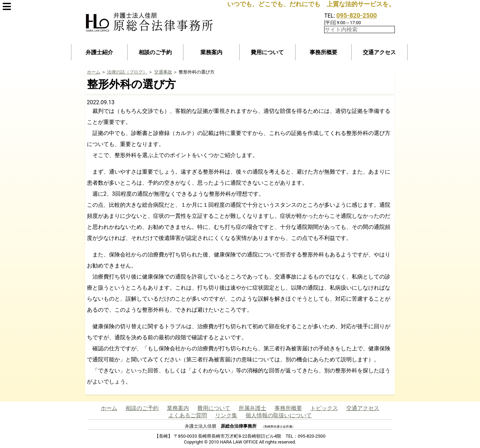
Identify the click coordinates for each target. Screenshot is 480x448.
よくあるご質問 (188, 415)
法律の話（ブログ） (127, 72)
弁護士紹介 (99, 52)
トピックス (324, 408)
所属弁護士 (252, 408)
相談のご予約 (155, 52)
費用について (267, 52)
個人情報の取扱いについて (279, 415)
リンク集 (226, 415)
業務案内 (211, 52)
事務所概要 (323, 52)
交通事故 (163, 72)
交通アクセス (379, 52)
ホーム (94, 72)
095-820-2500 (356, 15)
